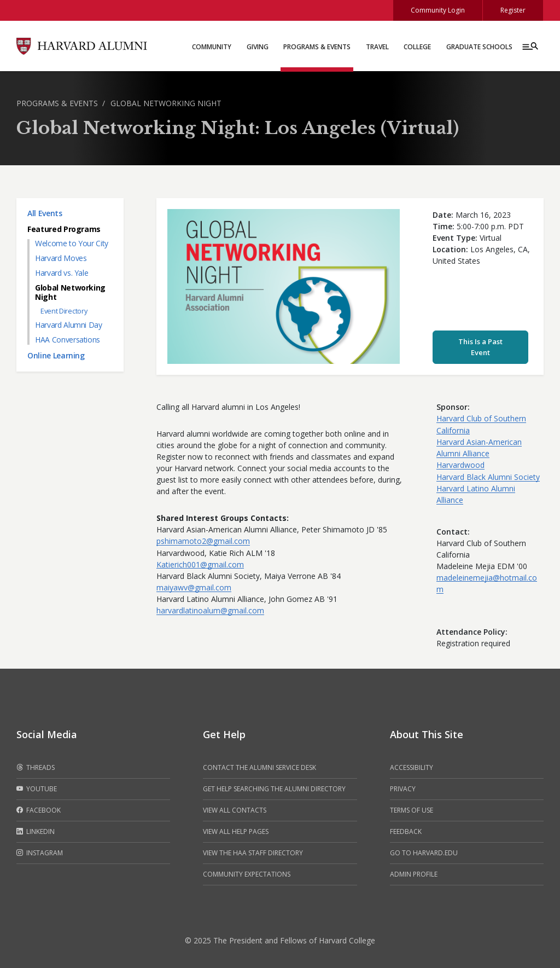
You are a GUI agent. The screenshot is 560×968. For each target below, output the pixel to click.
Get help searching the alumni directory (274, 789)
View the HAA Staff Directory (253, 853)
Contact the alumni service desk (259, 767)
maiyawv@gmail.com (194, 587)
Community (212, 47)
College (417, 47)
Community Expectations (247, 874)
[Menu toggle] (529, 46)
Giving (258, 47)
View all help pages (236, 831)
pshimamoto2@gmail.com (203, 541)
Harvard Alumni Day (69, 325)
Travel (377, 47)
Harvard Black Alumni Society (488, 477)
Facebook (39, 810)
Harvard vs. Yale (62, 273)
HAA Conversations (68, 340)
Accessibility (412, 767)
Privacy (403, 789)
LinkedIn (36, 832)
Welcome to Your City (72, 243)
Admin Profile (414, 874)
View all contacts (235, 810)
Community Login (438, 10)
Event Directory (64, 311)
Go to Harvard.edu (424, 853)
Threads (36, 768)
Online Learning (56, 355)
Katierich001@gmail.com (200, 564)
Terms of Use (412, 810)
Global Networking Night (166, 103)
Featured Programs (64, 229)
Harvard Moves (61, 258)
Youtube (37, 789)
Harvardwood (460, 465)
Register (513, 10)
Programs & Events (317, 47)
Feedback (406, 831)
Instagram (40, 853)
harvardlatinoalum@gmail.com (210, 610)
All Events (45, 213)
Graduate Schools (479, 47)
